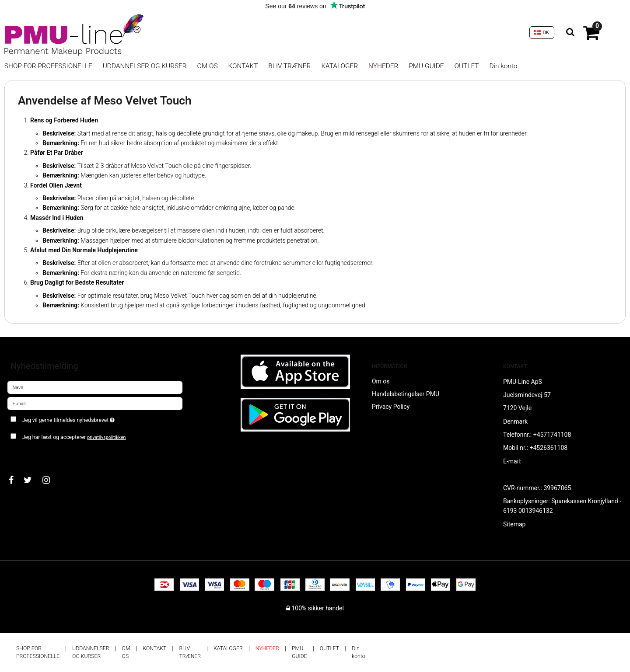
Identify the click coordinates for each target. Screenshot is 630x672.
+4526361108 (549, 448)
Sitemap (514, 524)
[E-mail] (95, 403)
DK (542, 32)
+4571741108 (552, 435)
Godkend (29, 455)
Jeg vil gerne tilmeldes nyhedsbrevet (100, 418)
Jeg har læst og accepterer (74, 437)
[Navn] (95, 387)
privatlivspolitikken (106, 437)
